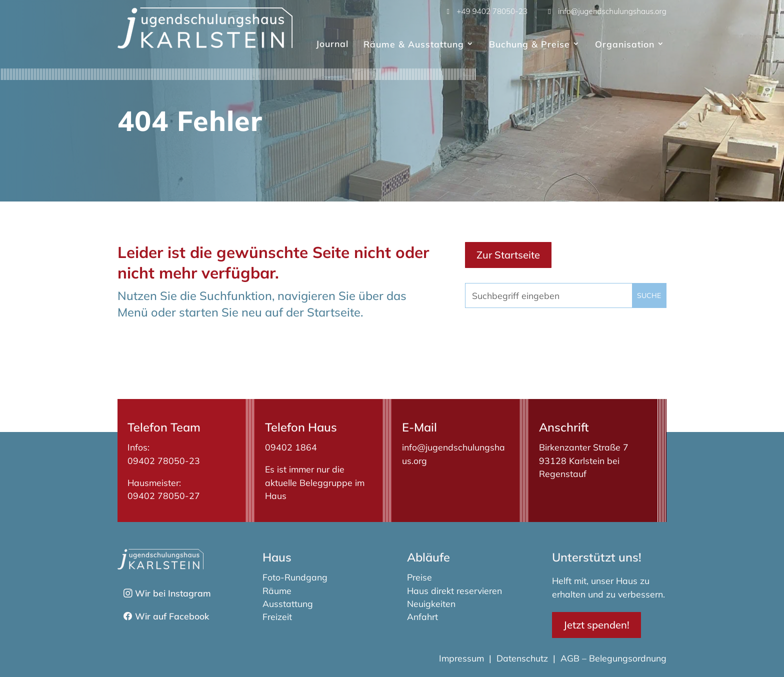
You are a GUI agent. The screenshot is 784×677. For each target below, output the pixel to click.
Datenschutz (522, 658)
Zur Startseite (508, 255)
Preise (419, 577)
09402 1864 (291, 447)
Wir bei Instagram (173, 593)
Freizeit (277, 616)
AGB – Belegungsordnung (613, 658)
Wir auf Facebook (172, 616)
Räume (277, 590)
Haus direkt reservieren (454, 590)
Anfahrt (422, 616)
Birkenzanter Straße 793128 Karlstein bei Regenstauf (584, 460)
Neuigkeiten (431, 603)
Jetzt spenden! (596, 625)
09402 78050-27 (164, 495)
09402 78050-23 (164, 460)
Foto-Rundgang (295, 577)
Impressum (463, 658)
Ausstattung (288, 603)
